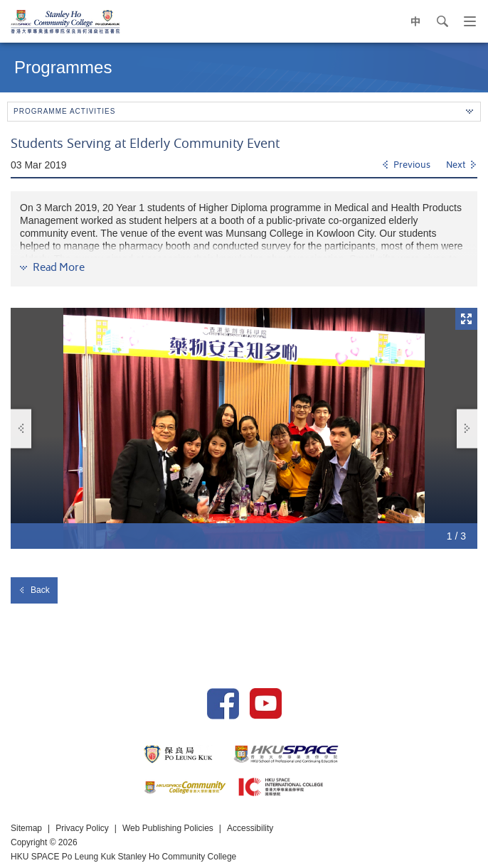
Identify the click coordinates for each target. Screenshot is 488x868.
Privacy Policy (82, 828)
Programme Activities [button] (243, 111)
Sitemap (26, 828)
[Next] (462, 166)
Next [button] (467, 428)
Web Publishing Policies (168, 828)
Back (34, 590)
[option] (244, 428)
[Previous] (406, 166)
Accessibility (250, 828)
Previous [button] (21, 428)
